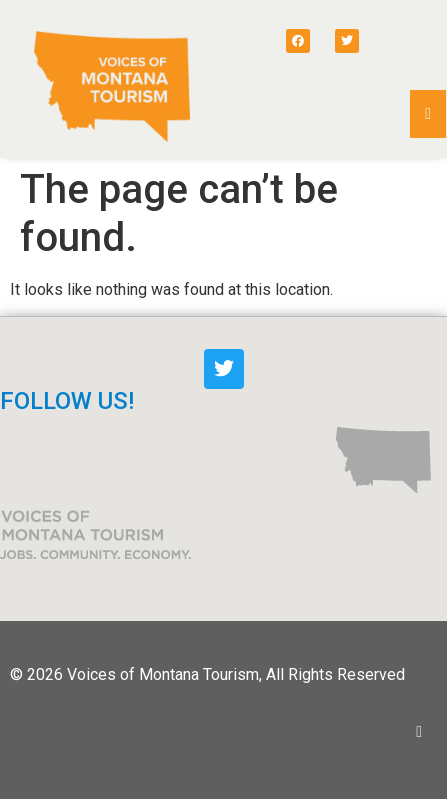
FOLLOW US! (67, 401)
